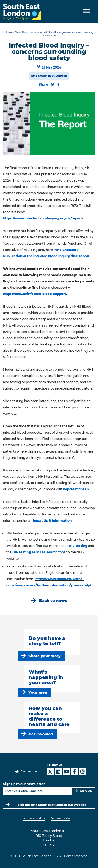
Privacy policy (34, 818)
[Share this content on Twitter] (53, 85)
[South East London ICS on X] (50, 772)
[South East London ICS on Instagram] (82, 772)
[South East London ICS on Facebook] (74, 772)
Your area (38, 692)
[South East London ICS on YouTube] (66, 772)
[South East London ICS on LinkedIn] (58, 772)
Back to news (53, 600)
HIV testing (78, 546)
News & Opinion (25, 32)
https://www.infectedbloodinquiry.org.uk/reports (43, 218)
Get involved (41, 734)
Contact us (29, 772)
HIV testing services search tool (39, 552)
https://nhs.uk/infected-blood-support (34, 294)
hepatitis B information (52, 521)
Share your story (45, 656)
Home (9, 32)
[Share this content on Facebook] (59, 85)
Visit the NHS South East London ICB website (52, 805)
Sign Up (86, 791)
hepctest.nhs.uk (76, 489)
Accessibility (60, 818)
